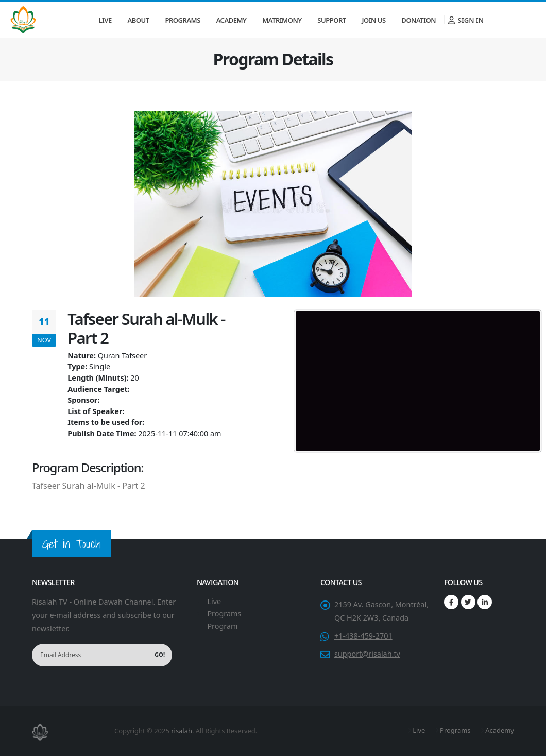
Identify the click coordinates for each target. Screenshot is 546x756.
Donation (419, 20)
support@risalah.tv (367, 654)
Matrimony (282, 20)
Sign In (466, 20)
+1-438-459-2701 (363, 636)
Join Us (373, 20)
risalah (182, 731)
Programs (183, 20)
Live (105, 20)
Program (222, 626)
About (139, 20)
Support (331, 20)
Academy (232, 20)
